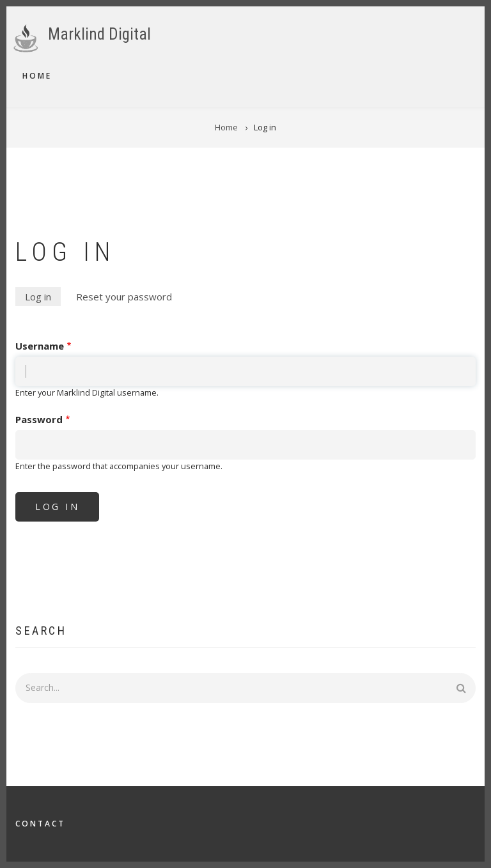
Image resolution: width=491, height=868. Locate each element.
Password (39, 419)
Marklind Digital (99, 34)
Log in (43, 298)
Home (37, 76)
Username (40, 346)
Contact (40, 824)
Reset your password (124, 297)
